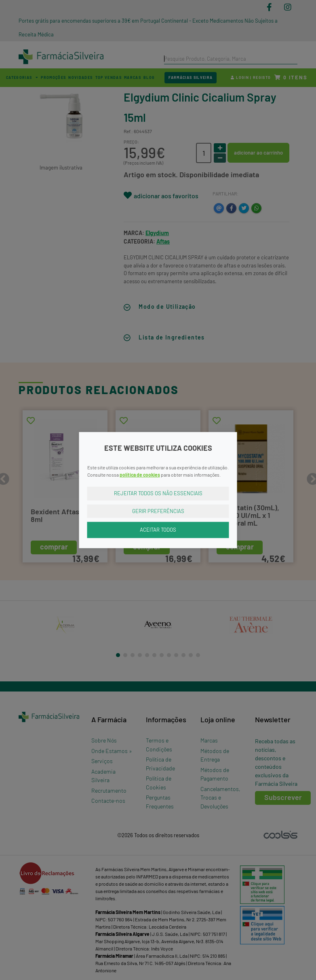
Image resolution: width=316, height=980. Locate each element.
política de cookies (140, 475)
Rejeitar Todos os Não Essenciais (158, 493)
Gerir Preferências (158, 511)
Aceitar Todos (158, 530)
